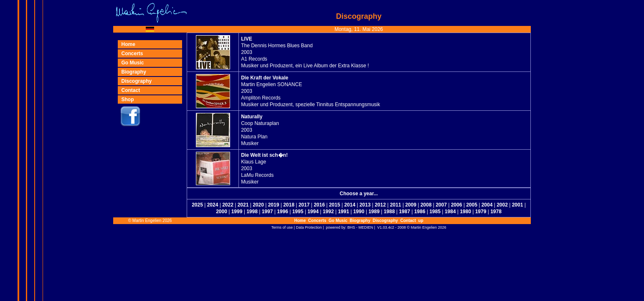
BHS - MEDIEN (360, 227)
